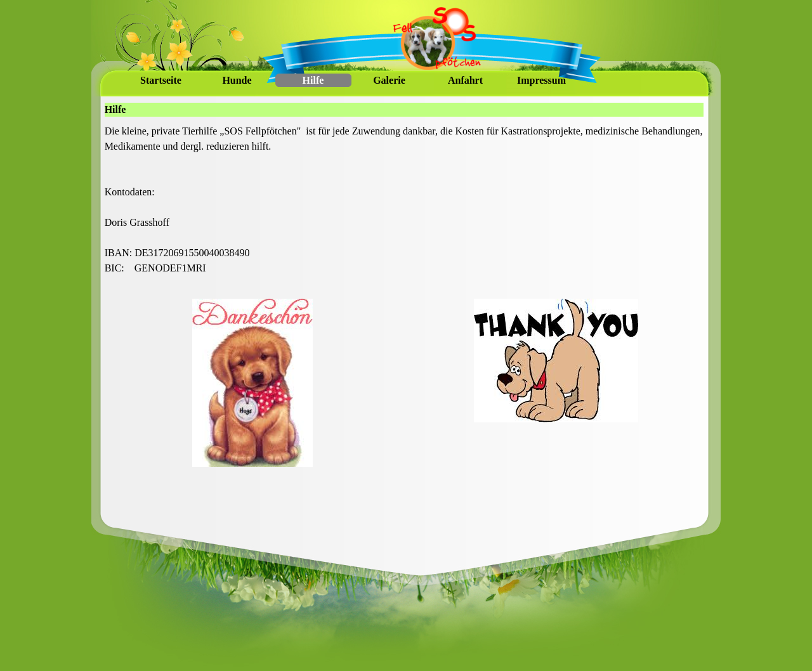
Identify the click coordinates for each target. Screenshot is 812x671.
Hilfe (313, 80)
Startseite (161, 80)
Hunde (237, 80)
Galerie (389, 80)
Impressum (541, 80)
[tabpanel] (405, 207)
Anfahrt (465, 80)
